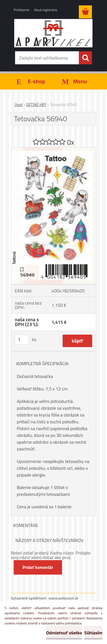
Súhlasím (93, 633)
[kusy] (22, 340)
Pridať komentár (38, 567)
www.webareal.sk (64, 598)
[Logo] (53, 33)
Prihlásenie (21, 10)
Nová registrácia (46, 10)
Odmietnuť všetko (64, 633)
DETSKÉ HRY (36, 105)
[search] (85, 58)
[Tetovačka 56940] (53, 150)
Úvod (18, 105)
